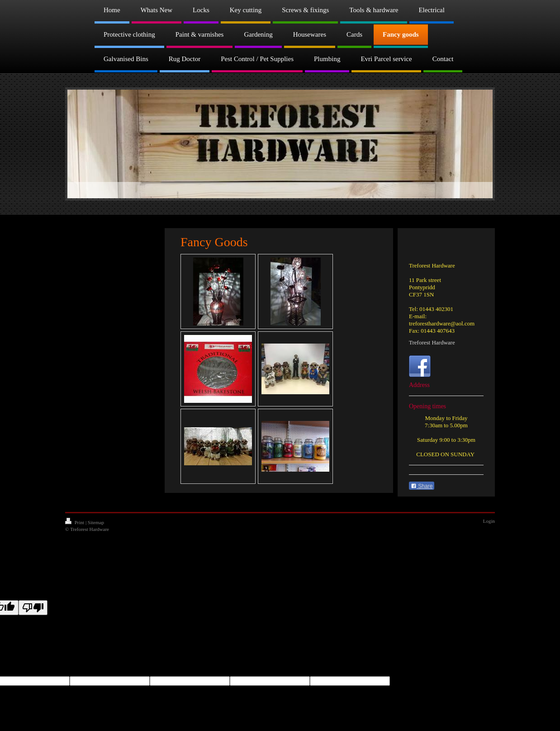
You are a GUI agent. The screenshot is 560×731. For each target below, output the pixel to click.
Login (489, 521)
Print (75, 522)
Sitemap (96, 522)
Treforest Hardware (432, 342)
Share (422, 486)
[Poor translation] (33, 608)
